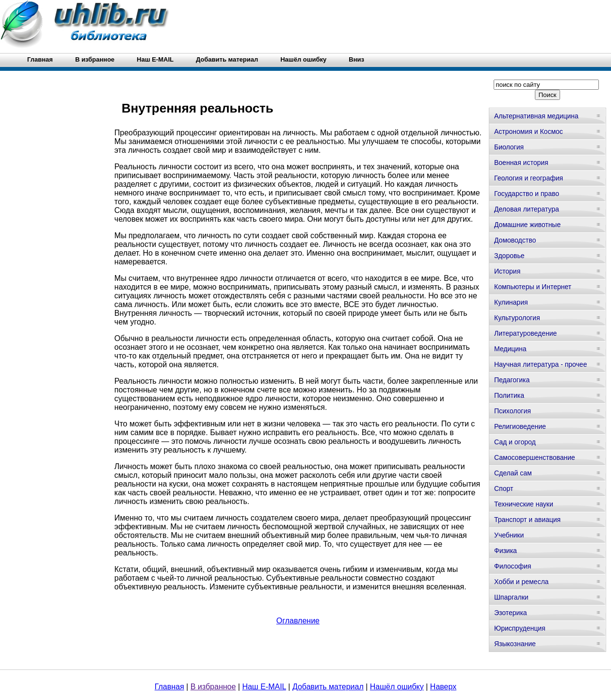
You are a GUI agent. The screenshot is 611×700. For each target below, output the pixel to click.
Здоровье (509, 256)
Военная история (521, 163)
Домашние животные (527, 225)
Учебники (509, 535)
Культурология (517, 318)
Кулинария (511, 302)
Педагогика (512, 380)
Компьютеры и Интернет (533, 287)
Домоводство (515, 240)
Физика (506, 551)
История (507, 271)
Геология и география (529, 178)
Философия (513, 566)
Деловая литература (527, 209)
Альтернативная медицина (536, 116)
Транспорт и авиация (527, 520)
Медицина (510, 349)
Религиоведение (520, 426)
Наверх (443, 687)
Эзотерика (511, 613)
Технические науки (524, 504)
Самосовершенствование (535, 457)
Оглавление (298, 621)
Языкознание (515, 644)
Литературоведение (525, 333)
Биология (509, 147)
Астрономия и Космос (529, 131)
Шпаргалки (511, 597)
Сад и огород (515, 442)
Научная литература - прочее (540, 364)
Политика (509, 395)
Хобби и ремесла (521, 582)
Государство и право (527, 194)
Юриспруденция (520, 628)
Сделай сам (513, 473)
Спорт (504, 488)
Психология (513, 411)
